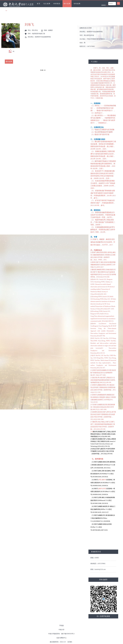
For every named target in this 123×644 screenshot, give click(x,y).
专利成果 (77, 4)
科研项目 (57, 4)
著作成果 (67, 4)
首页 (39, 4)
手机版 (61, 626)
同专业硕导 (103, 580)
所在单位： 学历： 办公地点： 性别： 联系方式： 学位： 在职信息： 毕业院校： (101, 37)
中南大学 (61, 630)
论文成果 (47, 4)
